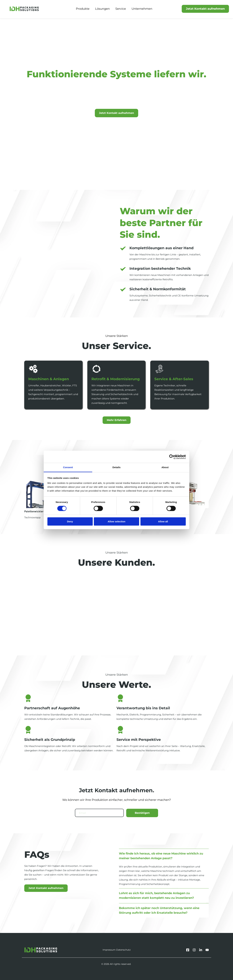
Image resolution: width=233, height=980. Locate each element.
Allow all (163, 521)
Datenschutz (123, 950)
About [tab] (165, 467)
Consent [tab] (68, 467)
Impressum (109, 950)
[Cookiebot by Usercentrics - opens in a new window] (172, 457)
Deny (70, 521)
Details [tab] (116, 467)
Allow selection (116, 521)
